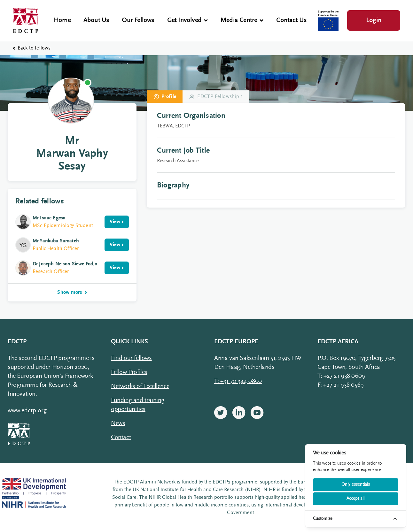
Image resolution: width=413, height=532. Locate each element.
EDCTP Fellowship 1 (216, 97)
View (117, 222)
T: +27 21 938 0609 (341, 376)
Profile (165, 97)
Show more (72, 293)
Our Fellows (138, 20)
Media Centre (242, 20)
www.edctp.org (27, 411)
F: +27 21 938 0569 (341, 385)
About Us (96, 20)
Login (374, 20)
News (118, 423)
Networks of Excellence (140, 386)
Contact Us (291, 20)
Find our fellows (131, 358)
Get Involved (187, 20)
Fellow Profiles (129, 372)
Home (62, 20)
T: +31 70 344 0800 (238, 381)
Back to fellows (32, 48)
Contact (121, 437)
